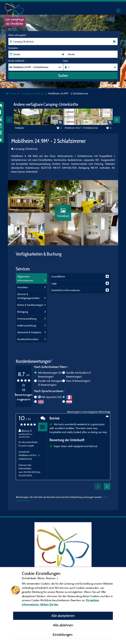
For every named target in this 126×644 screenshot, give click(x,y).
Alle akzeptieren (63, 616)
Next (117, 120)
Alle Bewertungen (50, 375)
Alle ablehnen (63, 625)
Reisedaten (13, 48)
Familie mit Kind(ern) (79, 375)
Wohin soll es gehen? (17, 35)
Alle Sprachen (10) (51, 397)
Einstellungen (63, 635)
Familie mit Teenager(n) (51, 383)
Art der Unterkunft (16, 61)
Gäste (65, 61)
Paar (78, 381)
